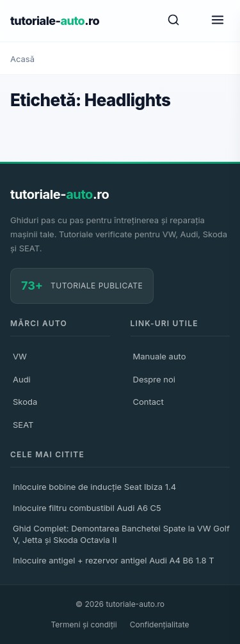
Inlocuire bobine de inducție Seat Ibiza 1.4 (94, 487)
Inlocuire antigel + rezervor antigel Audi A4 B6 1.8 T (114, 560)
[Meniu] (218, 21)
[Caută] (173, 21)
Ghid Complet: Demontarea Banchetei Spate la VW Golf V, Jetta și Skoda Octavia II (121, 534)
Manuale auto (160, 356)
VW (20, 356)
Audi (22, 379)
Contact (148, 402)
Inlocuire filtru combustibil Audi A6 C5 (87, 508)
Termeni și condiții (84, 624)
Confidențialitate (160, 624)
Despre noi (154, 379)
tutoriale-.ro (55, 21)
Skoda (25, 402)
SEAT (23, 425)
